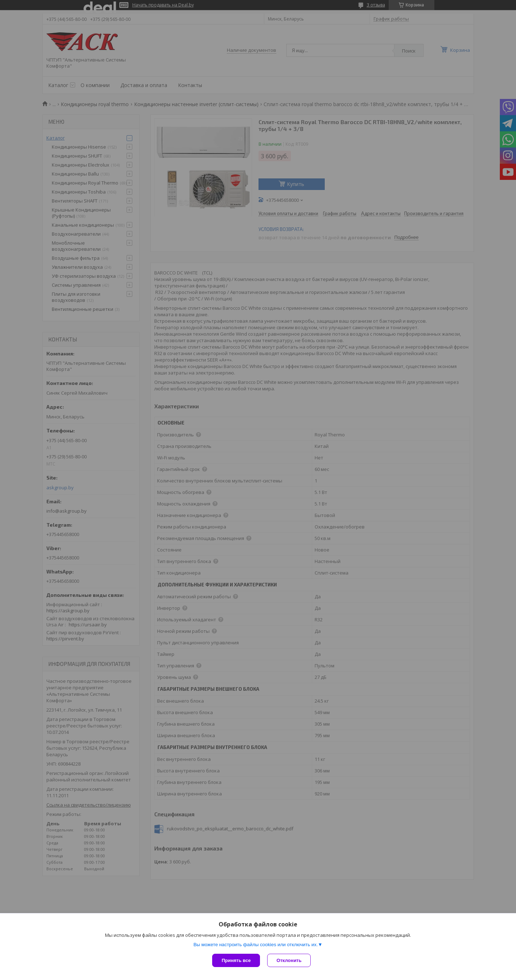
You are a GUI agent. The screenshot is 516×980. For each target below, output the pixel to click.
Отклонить (289, 960)
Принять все (236, 960)
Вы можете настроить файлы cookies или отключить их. (256, 945)
